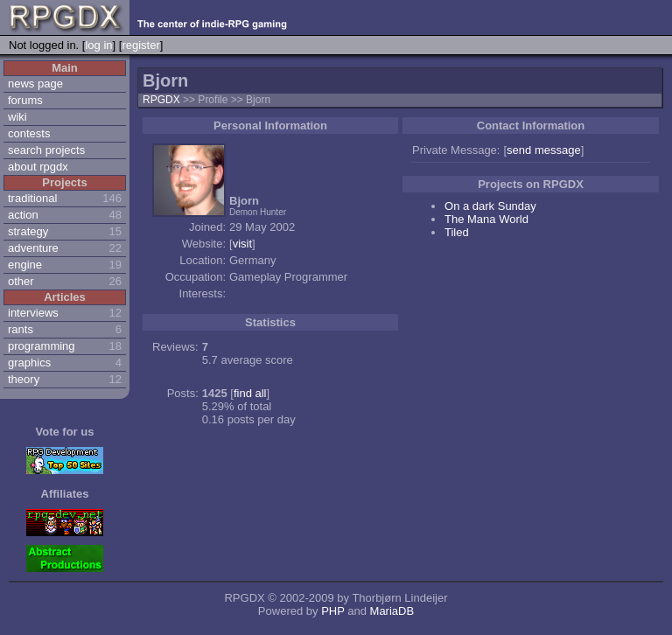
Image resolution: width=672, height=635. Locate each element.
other (21, 281)
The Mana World (486, 219)
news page (35, 84)
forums (25, 100)
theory (24, 379)
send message (544, 150)
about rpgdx (38, 167)
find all (250, 393)
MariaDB (392, 611)
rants (21, 329)
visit (242, 244)
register (140, 45)
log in (98, 45)
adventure (33, 248)
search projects (46, 150)
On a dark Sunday (490, 206)
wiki (17, 117)
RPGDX (161, 100)
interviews (33, 313)
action (23, 215)
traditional (32, 198)
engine (25, 265)
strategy (28, 231)
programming (42, 346)
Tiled (457, 232)
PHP (333, 611)
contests (29, 133)
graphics (29, 363)
